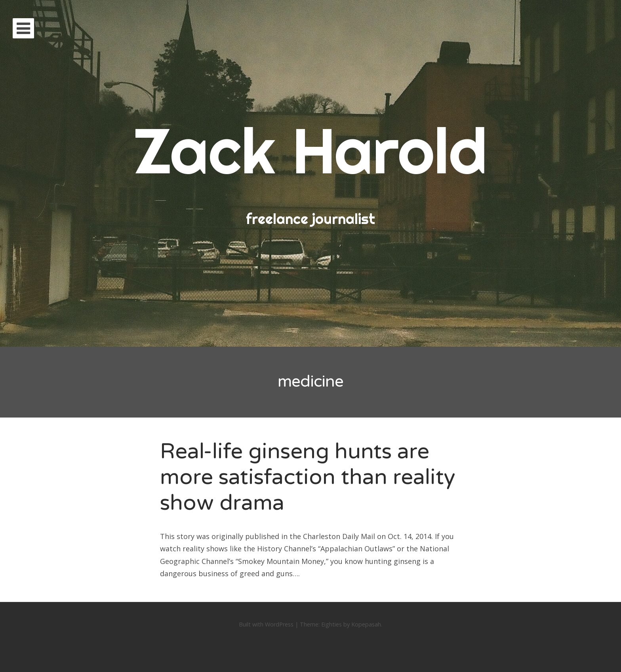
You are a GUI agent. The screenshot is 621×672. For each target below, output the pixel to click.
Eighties (331, 624)
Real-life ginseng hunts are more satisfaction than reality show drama (308, 477)
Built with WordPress (266, 624)
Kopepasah (366, 624)
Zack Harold (310, 150)
